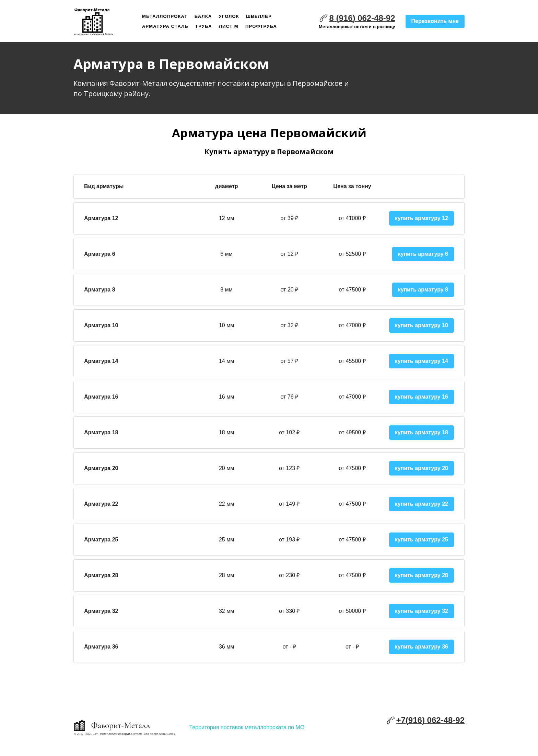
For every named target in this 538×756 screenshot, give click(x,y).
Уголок (229, 16)
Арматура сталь (165, 26)
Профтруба (261, 26)
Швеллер (259, 16)
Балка (203, 16)
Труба (204, 26)
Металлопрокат (165, 16)
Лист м (229, 26)
